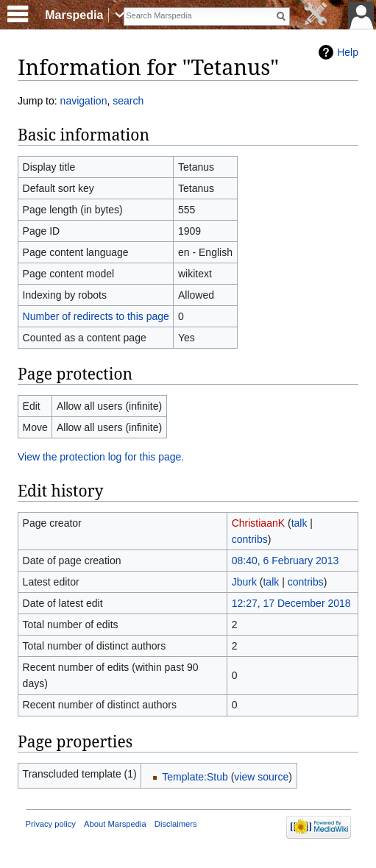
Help (348, 52)
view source (261, 777)
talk (299, 523)
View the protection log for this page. (101, 457)
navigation (84, 101)
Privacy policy (51, 824)
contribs (250, 539)
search (128, 101)
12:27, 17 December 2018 (291, 603)
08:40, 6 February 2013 (285, 561)
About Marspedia (115, 824)
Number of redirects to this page (96, 316)
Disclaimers (176, 824)
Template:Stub (195, 777)
